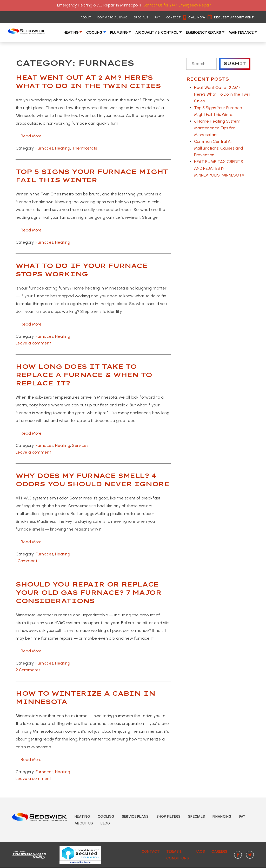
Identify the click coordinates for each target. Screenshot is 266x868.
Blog (105, 823)
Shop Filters (168, 817)
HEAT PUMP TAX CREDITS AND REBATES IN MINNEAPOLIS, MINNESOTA (219, 168)
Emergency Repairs (204, 33)
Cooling (94, 33)
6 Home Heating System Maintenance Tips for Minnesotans (217, 128)
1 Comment (26, 561)
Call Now (197, 17)
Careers (219, 852)
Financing (222, 817)
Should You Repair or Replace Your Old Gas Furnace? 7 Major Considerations (88, 592)
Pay (157, 17)
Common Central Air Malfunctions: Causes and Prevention (218, 148)
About (86, 17)
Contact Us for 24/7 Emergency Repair (177, 5)
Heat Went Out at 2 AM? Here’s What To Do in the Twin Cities (222, 94)
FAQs (199, 852)
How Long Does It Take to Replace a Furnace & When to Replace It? (84, 375)
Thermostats (84, 148)
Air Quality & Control (157, 33)
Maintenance (241, 33)
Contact (174, 17)
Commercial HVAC (112, 17)
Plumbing (119, 33)
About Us (84, 823)
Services (80, 445)
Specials (141, 17)
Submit (235, 64)
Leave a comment (33, 343)
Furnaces (44, 148)
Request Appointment (234, 17)
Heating (71, 33)
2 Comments (28, 670)
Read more (31, 136)
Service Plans (135, 817)
